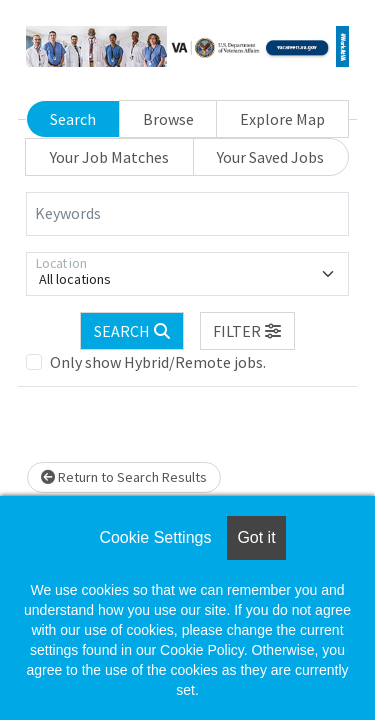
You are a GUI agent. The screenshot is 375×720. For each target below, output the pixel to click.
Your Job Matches (109, 157)
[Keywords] (187, 214)
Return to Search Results (124, 477)
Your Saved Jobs (270, 157)
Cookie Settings (155, 537)
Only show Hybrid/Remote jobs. (158, 362)
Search (73, 119)
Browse (168, 119)
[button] (248, 331)
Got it (256, 537)
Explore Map (282, 119)
